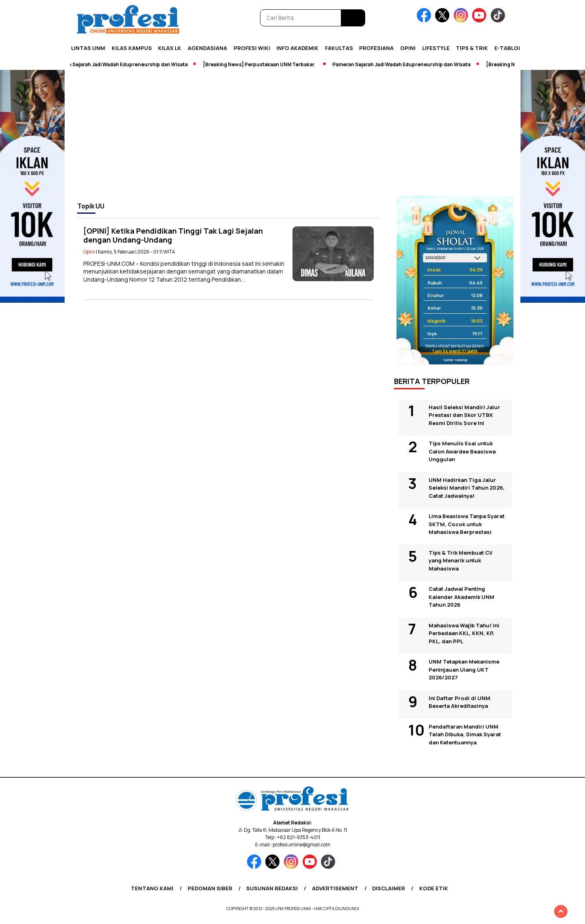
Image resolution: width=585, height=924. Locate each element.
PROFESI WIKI (252, 48)
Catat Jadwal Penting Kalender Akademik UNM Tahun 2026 (461, 597)
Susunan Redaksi (272, 888)
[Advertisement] (292, 135)
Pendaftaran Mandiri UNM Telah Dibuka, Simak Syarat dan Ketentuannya (465, 734)
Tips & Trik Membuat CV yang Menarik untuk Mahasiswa (460, 561)
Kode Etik (434, 888)
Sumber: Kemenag (455, 360)
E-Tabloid (509, 48)
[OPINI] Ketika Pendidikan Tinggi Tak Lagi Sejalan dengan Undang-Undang (173, 235)
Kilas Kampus (132, 48)
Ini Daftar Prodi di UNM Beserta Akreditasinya (459, 702)
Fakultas (339, 48)
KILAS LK (170, 48)
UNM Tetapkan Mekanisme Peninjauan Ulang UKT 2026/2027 (464, 669)
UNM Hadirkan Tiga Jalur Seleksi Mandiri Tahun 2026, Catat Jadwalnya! (467, 488)
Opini (408, 48)
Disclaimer (389, 888)
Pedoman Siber (210, 888)
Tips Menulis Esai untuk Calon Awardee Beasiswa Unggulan (462, 451)
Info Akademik (297, 48)
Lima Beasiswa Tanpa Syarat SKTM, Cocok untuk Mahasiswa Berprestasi (467, 524)
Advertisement (335, 888)
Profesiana (376, 48)
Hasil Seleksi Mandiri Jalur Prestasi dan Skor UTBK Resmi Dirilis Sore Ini (464, 415)
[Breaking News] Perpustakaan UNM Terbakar (263, 64)
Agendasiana (207, 48)
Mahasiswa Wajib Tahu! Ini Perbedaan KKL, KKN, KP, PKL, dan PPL (464, 633)
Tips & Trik (472, 48)
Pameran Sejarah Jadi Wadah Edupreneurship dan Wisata (123, 64)
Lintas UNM (88, 48)
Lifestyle (436, 48)
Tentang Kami (152, 888)
